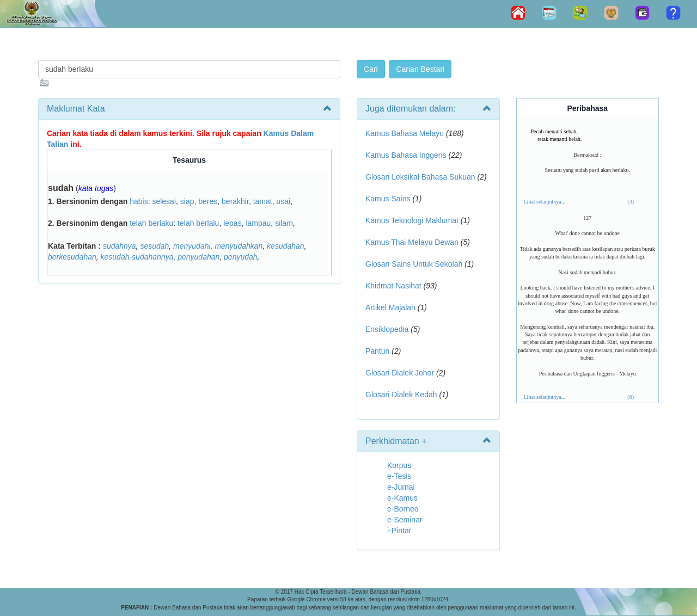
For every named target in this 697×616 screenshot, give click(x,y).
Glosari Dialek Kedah (401, 395)
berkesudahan (72, 257)
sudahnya (120, 246)
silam (284, 223)
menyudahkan (239, 246)
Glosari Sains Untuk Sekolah (414, 264)
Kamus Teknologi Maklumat (412, 220)
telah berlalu (198, 223)
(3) (631, 202)
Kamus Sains (388, 199)
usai (283, 201)
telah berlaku (151, 223)
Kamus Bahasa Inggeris (406, 155)
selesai (164, 201)
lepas (232, 223)
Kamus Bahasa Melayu (406, 133)
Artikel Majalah (390, 307)
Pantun (377, 351)
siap (187, 201)
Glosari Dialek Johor (400, 373)
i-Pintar (399, 531)
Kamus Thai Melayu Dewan (412, 242)
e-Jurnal (401, 487)
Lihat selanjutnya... (545, 202)
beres (208, 201)
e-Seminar (405, 520)
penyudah (241, 257)
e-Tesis (399, 476)
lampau (258, 223)
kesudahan (286, 246)
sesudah (154, 246)
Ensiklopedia (387, 329)
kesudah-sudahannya (137, 257)
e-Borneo (403, 509)
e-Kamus (402, 498)
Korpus (399, 465)
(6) (631, 397)
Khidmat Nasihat (393, 286)
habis (139, 201)
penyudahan (198, 257)
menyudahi (192, 246)
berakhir (235, 201)
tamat (263, 201)
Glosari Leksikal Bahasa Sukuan (420, 177)
